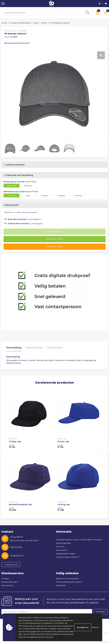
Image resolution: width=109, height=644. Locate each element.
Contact (5, 578)
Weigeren (96, 627)
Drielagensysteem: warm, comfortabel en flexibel (79, 540)
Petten (44, 23)
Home (4, 23)
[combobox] (42, 13)
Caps (36, 23)
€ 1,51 (60, 446)
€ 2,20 (12, 509)
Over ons (60, 547)
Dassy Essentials (63, 543)
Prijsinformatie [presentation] (34, 348)
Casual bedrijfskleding (20, 23)
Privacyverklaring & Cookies (69, 582)
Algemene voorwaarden (67, 578)
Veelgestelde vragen (66, 554)
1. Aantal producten (14, 165)
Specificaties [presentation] (55, 348)
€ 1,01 (12, 446)
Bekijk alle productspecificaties (17, 43)
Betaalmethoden (9, 582)
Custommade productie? (68, 557)
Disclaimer (61, 585)
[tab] (14, 348)
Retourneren (7, 585)
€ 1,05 (61, 509)
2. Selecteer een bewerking (19, 175)
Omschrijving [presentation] (14, 348)
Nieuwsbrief (61, 550)
